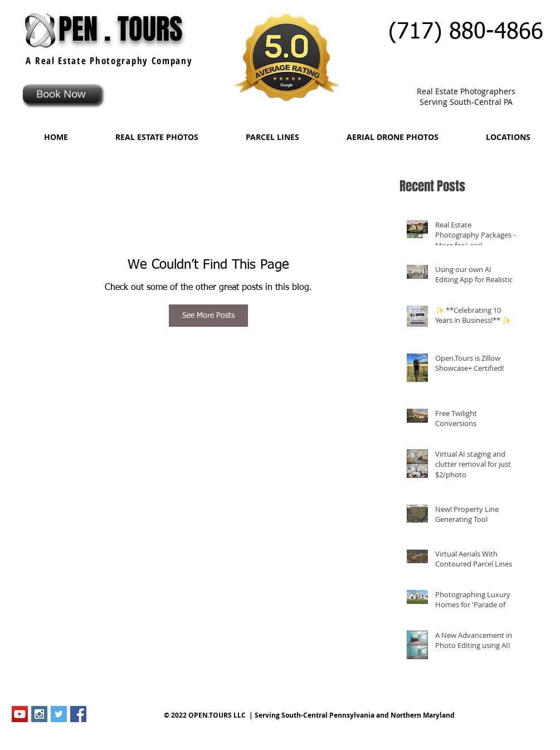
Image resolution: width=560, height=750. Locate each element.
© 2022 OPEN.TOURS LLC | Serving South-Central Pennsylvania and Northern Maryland (309, 715)
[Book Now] (61, 94)
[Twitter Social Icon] (59, 714)
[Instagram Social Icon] (39, 714)
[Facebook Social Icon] (78, 714)
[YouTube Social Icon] (20, 714)
